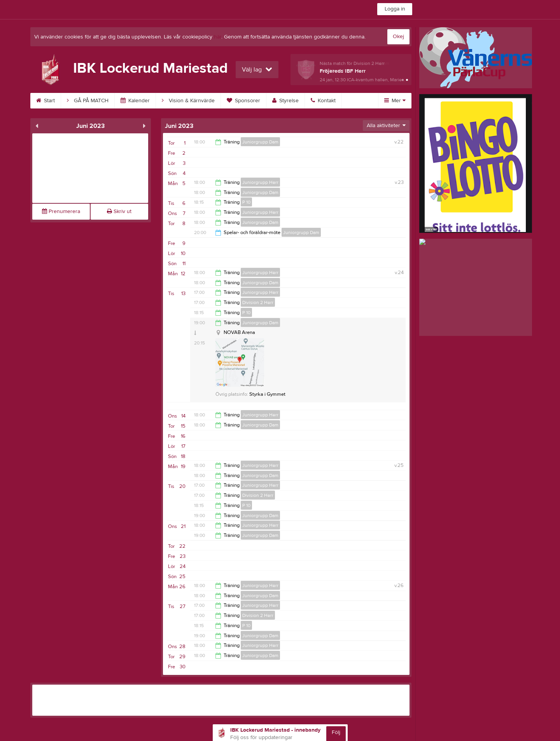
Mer (395, 101)
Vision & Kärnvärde (188, 101)
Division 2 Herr (258, 302)
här (218, 37)
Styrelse (285, 101)
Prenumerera (61, 211)
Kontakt (323, 101)
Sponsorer (243, 101)
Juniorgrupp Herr (260, 182)
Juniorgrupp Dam (260, 142)
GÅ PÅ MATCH (88, 101)
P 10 (246, 202)
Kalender (135, 101)
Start (45, 101)
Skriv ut (119, 211)
